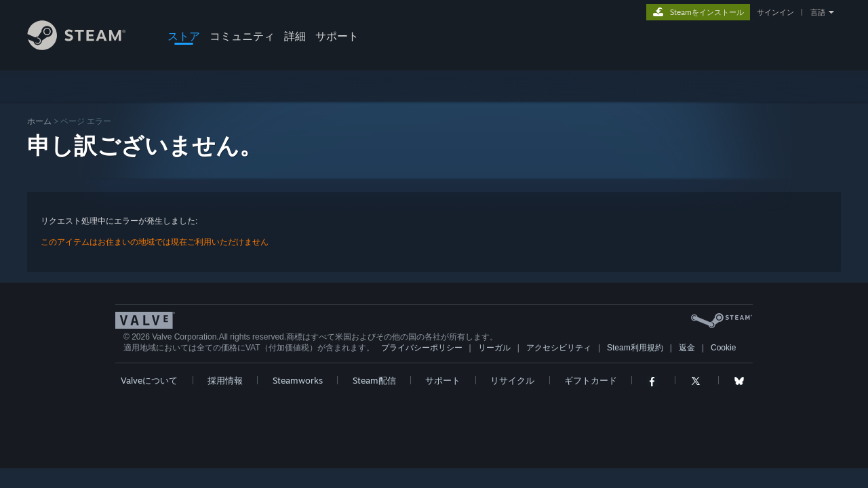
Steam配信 (374, 380)
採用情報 (225, 380)
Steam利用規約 (635, 348)
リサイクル (512, 380)
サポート (337, 36)
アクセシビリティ (559, 348)
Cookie (723, 348)
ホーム (39, 121)
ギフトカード (591, 380)
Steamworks (298, 380)
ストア (184, 36)
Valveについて (149, 380)
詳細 (295, 36)
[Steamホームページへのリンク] (87, 46)
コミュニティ (242, 36)
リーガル (494, 348)
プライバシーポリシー (422, 348)
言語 (818, 12)
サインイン (775, 12)
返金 (687, 348)
